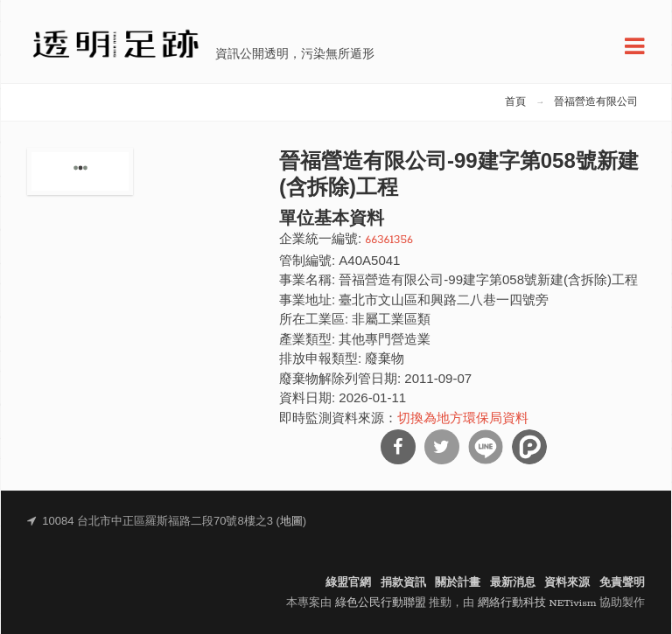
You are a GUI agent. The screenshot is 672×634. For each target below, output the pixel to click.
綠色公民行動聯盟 (381, 603)
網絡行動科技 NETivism (537, 603)
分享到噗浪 (529, 447)
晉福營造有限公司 (596, 102)
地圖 (291, 522)
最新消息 (513, 583)
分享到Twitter (442, 447)
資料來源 (567, 583)
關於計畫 (458, 583)
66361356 (389, 240)
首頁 (515, 102)
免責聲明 (622, 583)
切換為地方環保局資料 (463, 419)
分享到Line (486, 447)
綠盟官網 (348, 583)
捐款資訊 (403, 583)
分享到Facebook (398, 447)
